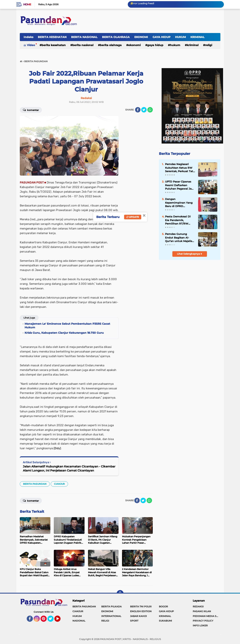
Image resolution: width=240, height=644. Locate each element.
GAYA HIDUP (162, 37)
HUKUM (180, 37)
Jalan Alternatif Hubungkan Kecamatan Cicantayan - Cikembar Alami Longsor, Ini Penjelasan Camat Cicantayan (69, 468)
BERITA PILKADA (111, 606)
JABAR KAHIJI (138, 616)
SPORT (134, 621)
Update (133, 217)
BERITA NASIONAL (84, 37)
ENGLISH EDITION (141, 611)
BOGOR (163, 606)
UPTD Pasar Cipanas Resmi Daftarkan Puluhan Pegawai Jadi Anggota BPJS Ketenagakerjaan (180, 185)
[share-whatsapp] (150, 110)
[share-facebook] (138, 110)
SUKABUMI (165, 621)
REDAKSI (198, 606)
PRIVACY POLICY (203, 621)
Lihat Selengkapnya (190, 254)
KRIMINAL (197, 37)
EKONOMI (141, 37)
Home (27, 4)
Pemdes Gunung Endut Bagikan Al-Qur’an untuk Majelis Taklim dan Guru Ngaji (180, 238)
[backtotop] (120, 594)
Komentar (31, 110)
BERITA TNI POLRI (141, 606)
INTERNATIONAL (111, 616)
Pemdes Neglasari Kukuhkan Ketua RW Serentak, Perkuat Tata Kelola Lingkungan (180, 168)
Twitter (52, 620)
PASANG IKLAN (202, 611)
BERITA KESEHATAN (52, 37)
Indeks (28, 37)
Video (31, 45)
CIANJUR (59, 484)
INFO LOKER (200, 625)
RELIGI (209, 45)
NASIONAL (79, 621)
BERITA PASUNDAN (35, 484)
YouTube (60, 620)
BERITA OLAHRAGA (116, 37)
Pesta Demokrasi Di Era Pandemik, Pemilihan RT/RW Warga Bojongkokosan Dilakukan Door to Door (180, 220)
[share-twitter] (144, 110)
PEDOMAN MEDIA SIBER (207, 616)
